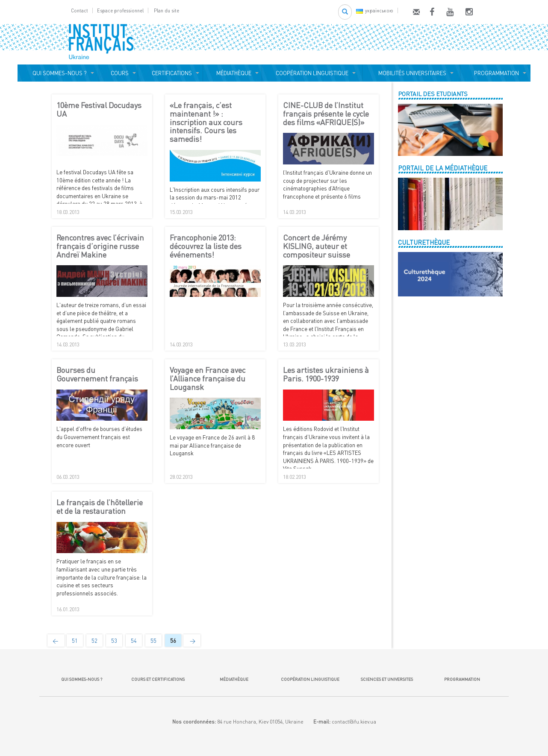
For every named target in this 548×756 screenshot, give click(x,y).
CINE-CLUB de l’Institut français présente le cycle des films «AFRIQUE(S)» (326, 114)
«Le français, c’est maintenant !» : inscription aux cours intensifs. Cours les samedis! (206, 122)
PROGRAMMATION (495, 73)
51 (75, 641)
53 (114, 641)
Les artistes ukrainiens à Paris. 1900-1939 (326, 375)
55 (153, 641)
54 (134, 641)
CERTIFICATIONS (171, 73)
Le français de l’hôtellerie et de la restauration (100, 507)
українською (375, 10)
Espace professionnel (120, 10)
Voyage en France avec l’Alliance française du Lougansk (208, 379)
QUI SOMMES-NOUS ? (58, 73)
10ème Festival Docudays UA (99, 110)
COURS (118, 73)
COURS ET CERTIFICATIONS (158, 679)
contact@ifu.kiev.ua (354, 722)
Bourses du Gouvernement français (97, 375)
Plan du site (166, 10)
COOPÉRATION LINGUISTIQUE (312, 73)
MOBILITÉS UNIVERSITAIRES (411, 73)
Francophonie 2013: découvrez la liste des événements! (206, 246)
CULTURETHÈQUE (424, 242)
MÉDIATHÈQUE (233, 73)
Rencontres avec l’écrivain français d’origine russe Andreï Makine (100, 246)
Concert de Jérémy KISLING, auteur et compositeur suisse (317, 246)
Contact (80, 10)
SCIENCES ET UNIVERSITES (386, 679)
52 (94, 641)
